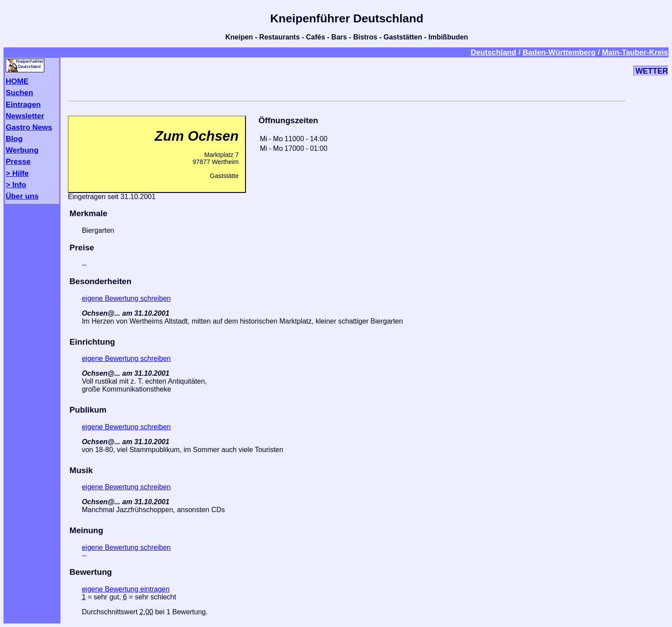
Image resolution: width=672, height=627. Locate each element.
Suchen (20, 93)
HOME (17, 81)
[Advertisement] (347, 78)
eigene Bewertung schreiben (126, 298)
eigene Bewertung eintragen (126, 589)
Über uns (22, 196)
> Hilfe (17, 173)
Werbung (22, 150)
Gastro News (29, 127)
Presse (18, 161)
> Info (16, 185)
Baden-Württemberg (559, 52)
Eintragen (23, 104)
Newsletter (25, 116)
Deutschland (494, 52)
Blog (14, 139)
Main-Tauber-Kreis (635, 52)
